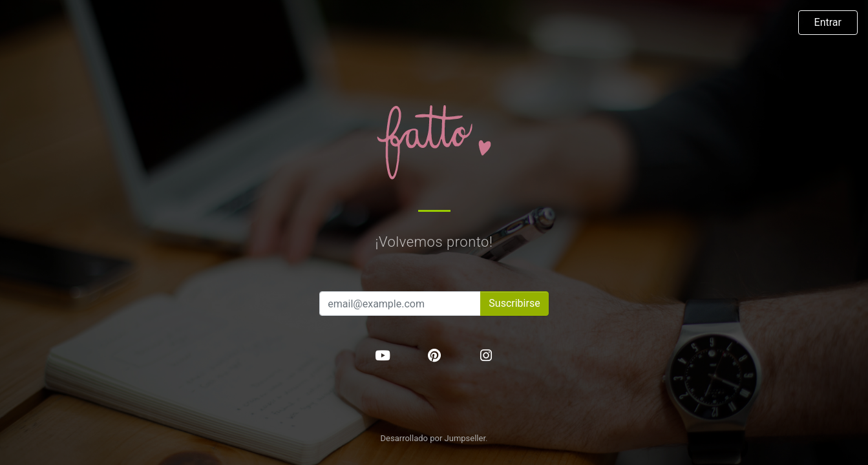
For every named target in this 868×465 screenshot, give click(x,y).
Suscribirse (514, 303)
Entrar (828, 22)
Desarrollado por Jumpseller (433, 438)
